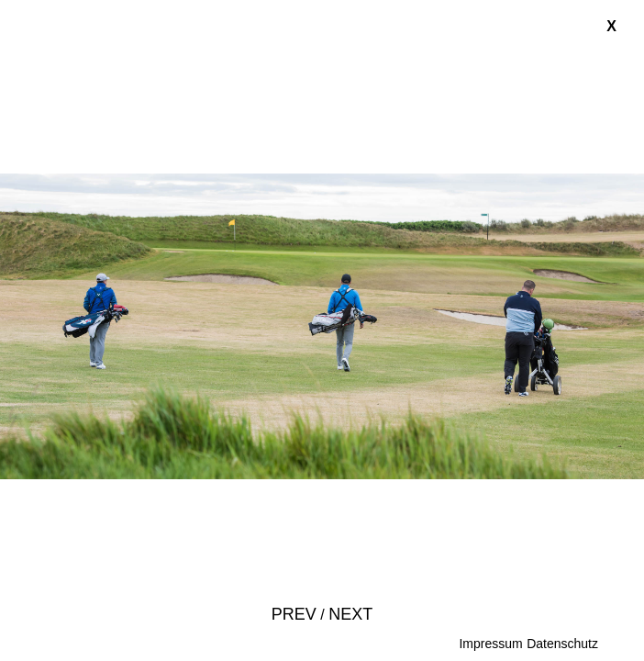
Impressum (490, 644)
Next (350, 614)
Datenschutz (562, 644)
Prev (294, 614)
